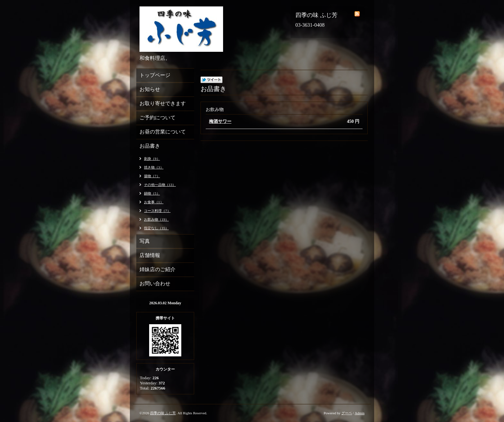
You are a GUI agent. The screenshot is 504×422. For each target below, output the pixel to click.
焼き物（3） (154, 167)
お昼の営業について (163, 132)
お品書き (150, 146)
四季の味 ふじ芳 (163, 413)
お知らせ (150, 89)
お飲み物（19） (156, 219)
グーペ (347, 413)
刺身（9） (152, 159)
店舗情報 (150, 255)
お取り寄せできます (163, 103)
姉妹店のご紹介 (157, 269)
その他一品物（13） (160, 185)
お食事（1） (154, 202)
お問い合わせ (155, 284)
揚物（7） (152, 176)
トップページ (155, 75)
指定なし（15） (156, 228)
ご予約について (157, 118)
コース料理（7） (157, 211)
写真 (145, 241)
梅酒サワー (220, 121)
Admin (360, 413)
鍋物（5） (152, 193)
